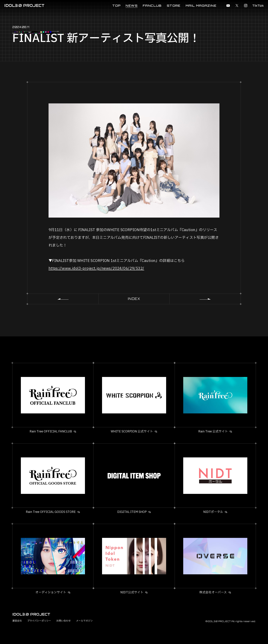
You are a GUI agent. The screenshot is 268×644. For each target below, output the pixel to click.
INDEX (134, 299)
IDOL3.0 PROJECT (24, 5)
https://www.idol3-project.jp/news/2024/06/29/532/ (96, 268)
